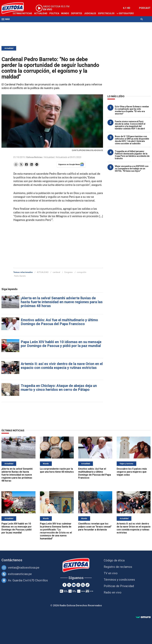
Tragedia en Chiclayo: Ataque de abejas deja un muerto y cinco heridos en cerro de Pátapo (59, 388)
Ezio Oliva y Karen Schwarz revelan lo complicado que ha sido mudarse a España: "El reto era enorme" (132, 110)
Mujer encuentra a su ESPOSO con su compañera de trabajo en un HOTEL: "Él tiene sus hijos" (132, 169)
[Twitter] (69, 585)
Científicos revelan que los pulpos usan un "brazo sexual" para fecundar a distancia (95, 527)
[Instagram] (78, 585)
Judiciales (90, 13)
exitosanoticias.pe (20, 574)
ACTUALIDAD (43, 272)
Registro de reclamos (118, 567)
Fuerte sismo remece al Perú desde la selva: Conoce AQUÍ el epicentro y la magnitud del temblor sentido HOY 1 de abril (130, 125)
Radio (30, 25)
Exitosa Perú (126, 13)
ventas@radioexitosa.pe (24, 568)
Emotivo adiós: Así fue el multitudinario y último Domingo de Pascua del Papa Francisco (59, 322)
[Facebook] (64, 585)
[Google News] (83, 585)
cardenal (56, 272)
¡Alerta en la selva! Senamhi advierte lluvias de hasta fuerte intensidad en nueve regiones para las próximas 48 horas (62, 302)
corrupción (82, 272)
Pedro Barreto (20, 276)
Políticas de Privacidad (119, 586)
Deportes (77, 13)
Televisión (19, 25)
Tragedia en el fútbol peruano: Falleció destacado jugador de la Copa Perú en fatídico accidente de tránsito (132, 155)
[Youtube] (74, 585)
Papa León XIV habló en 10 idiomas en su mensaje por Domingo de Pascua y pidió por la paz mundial (61, 344)
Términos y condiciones (119, 580)
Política (54, 13)
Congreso (69, 272)
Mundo (65, 13)
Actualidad (41, 13)
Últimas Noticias (22, 13)
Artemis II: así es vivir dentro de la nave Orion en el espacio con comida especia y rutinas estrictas (62, 366)
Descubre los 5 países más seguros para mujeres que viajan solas (132, 472)
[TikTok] (88, 585)
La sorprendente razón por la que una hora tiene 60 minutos (57, 470)
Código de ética (114, 560)
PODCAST (145, 8)
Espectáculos (106, 13)
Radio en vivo (113, 592)
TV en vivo (111, 573)
